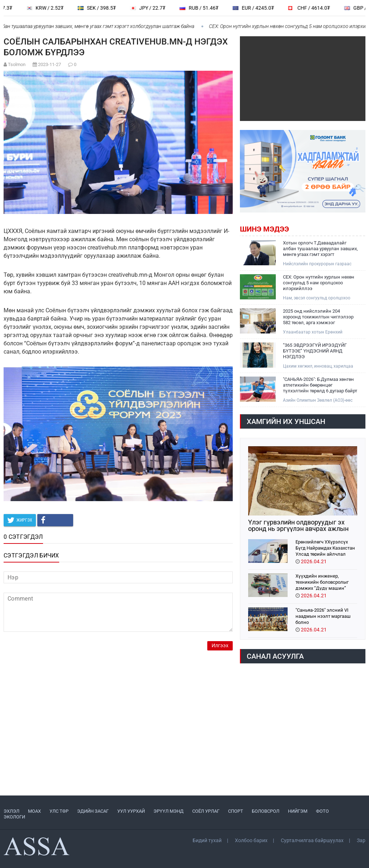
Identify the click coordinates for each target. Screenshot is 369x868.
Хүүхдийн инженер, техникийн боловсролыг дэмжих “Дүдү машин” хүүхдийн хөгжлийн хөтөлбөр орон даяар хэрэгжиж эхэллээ (322, 582)
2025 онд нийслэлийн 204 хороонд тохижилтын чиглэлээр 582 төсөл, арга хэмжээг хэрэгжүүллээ (318, 317)
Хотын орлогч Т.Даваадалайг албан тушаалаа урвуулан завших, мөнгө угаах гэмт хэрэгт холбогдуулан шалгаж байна (320, 249)
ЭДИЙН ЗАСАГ (93, 811)
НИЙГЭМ (298, 811)
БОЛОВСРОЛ (266, 811)
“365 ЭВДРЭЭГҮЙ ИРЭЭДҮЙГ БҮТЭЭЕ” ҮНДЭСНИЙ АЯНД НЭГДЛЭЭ (315, 351)
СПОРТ (236, 811)
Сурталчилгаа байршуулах (312, 840)
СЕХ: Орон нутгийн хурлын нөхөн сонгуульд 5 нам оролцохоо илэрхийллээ (319, 283)
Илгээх (220, 646)
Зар (361, 840)
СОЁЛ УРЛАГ (206, 811)
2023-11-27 (49, 64)
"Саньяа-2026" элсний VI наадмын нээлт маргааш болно (323, 616)
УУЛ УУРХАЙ (131, 811)
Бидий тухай (207, 840)
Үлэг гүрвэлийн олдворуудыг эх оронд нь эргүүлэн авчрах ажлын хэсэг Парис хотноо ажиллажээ (298, 526)
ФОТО (322, 811)
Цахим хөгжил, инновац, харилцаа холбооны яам (318, 366)
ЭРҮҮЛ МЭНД (169, 811)
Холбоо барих (251, 840)
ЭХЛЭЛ (11, 811)
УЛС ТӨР (59, 811)
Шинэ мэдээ (264, 229)
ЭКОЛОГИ (14, 817)
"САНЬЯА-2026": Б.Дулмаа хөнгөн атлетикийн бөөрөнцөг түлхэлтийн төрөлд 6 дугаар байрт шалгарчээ (320, 385)
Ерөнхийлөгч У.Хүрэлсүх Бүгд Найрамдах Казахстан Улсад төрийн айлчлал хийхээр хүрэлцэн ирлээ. (325, 548)
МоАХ (34, 811)
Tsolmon (17, 64)
